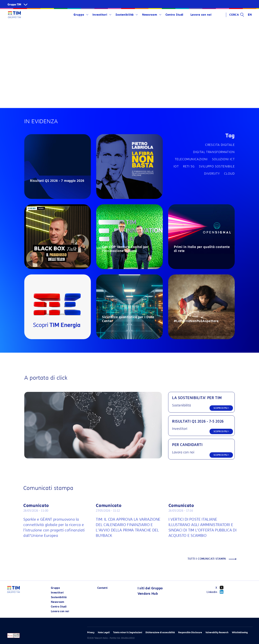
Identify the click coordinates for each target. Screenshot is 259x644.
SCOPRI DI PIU (221, 408)
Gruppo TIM (14, 5)
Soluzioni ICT (223, 159)
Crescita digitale (220, 145)
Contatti (103, 588)
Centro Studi (174, 15)
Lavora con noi (201, 15)
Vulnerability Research (217, 632)
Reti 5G (189, 166)
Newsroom (150, 15)
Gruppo (79, 15)
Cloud (229, 174)
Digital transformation (214, 152)
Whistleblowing (240, 632)
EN (250, 15)
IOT (176, 166)
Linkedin (216, 592)
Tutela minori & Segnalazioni (128, 632)
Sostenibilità (125, 15)
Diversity (212, 174)
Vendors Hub (148, 594)
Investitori (100, 15)
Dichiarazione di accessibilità (160, 632)
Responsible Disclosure (190, 632)
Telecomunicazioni (191, 159)
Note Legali (104, 632)
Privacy (91, 632)
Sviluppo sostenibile (217, 166)
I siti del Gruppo (150, 588)
